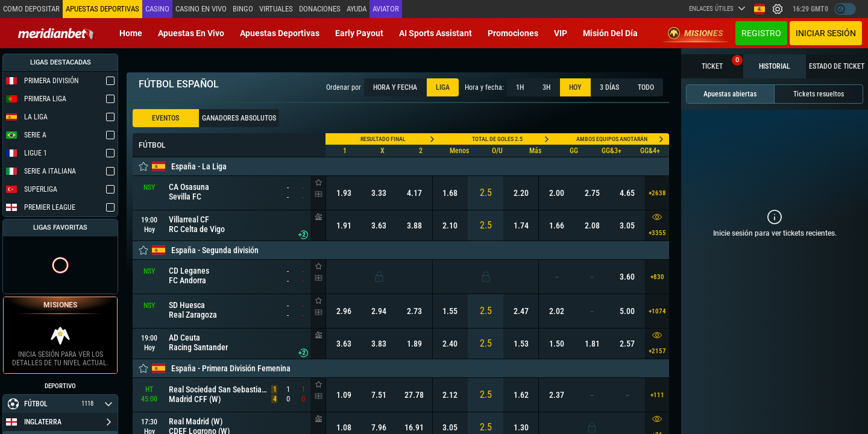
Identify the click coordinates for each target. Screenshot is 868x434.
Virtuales (276, 9)
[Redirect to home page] (57, 33)
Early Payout (359, 33)
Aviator (386, 9)
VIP (561, 33)
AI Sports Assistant (436, 33)
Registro (761, 33)
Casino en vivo (201, 9)
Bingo (243, 9)
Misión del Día (610, 33)
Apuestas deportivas (280, 33)
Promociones (513, 33)
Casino (157, 9)
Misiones (696, 33)
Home (131, 33)
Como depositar (31, 9)
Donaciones (320, 9)
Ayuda (357, 9)
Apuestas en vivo (191, 33)
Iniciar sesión (826, 33)
